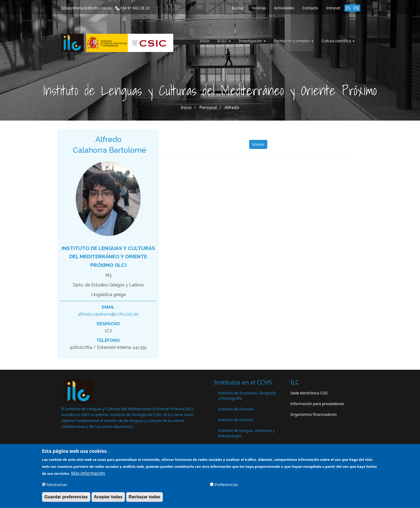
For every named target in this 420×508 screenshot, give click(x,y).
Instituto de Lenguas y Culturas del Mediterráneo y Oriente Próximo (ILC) (108, 257)
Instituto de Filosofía (236, 409)
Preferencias (226, 486)
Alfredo (232, 107)
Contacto (310, 8)
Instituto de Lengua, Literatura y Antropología (246, 433)
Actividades (284, 8)
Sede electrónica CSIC (309, 393)
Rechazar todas (144, 499)
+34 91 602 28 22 (135, 8)
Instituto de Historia (236, 420)
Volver (258, 144)
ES (348, 8)
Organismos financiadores (314, 414)
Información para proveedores (317, 404)
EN (356, 8)
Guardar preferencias (66, 499)
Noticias (259, 8)
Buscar (238, 8)
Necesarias (57, 486)
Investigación (252, 41)
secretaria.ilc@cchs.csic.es (89, 8)
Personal (208, 107)
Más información (88, 475)
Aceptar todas (108, 499)
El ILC (224, 41)
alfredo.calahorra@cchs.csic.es (108, 314)
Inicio (205, 41)
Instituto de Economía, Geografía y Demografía (247, 396)
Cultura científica (338, 41)
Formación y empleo (294, 41)
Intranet (333, 8)
